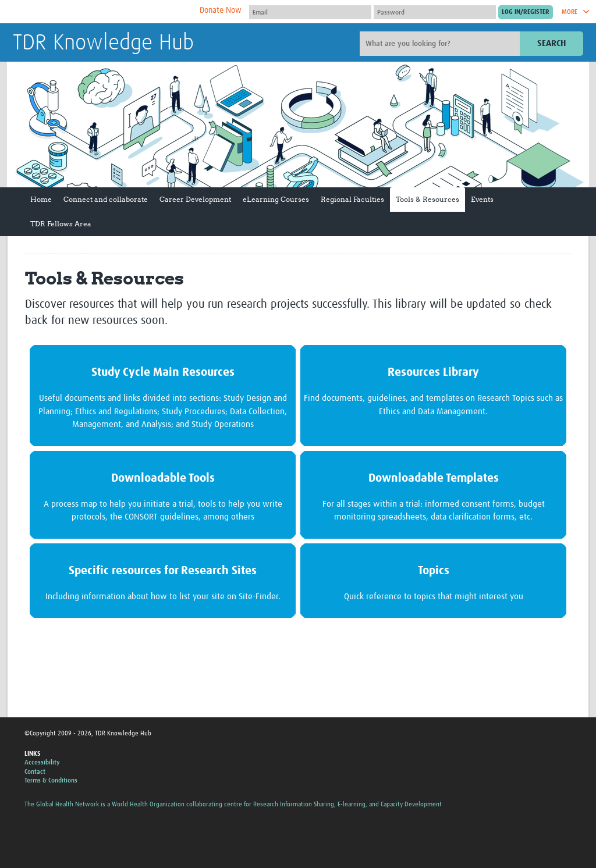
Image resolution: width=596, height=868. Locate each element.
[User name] (310, 12)
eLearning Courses (276, 199)
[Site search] (441, 44)
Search (551, 43)
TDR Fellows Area (61, 224)
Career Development (195, 199)
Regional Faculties (352, 199)
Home (41, 199)
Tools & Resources (428, 199)
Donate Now (221, 10)
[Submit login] (526, 12)
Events (482, 199)
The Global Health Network (100, 12)
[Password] (435, 12)
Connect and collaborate (106, 199)
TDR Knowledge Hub (103, 43)
